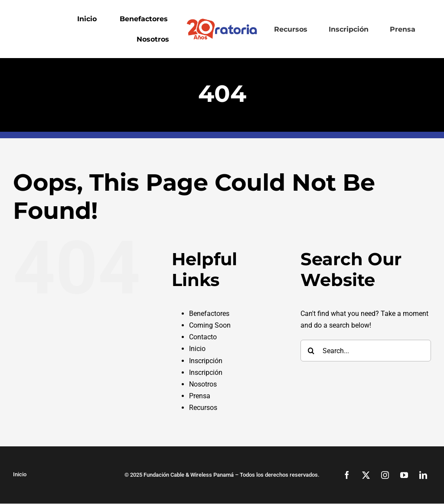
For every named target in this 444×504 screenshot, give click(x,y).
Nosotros (203, 384)
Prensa (200, 396)
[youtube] (404, 475)
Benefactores (209, 314)
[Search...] (366, 351)
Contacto (203, 337)
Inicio (197, 349)
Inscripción (206, 361)
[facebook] (347, 475)
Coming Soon (210, 325)
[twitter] (366, 475)
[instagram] (385, 475)
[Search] (311, 351)
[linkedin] (423, 475)
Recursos (203, 408)
